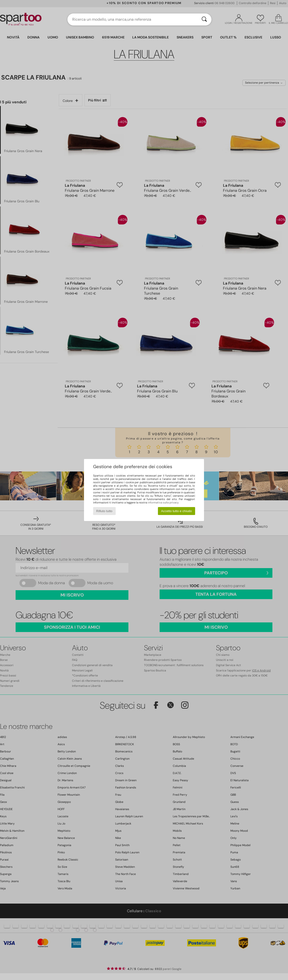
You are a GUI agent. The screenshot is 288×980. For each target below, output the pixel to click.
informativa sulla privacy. (163, 502)
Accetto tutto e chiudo (176, 511)
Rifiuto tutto (104, 511)
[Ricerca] (204, 19)
